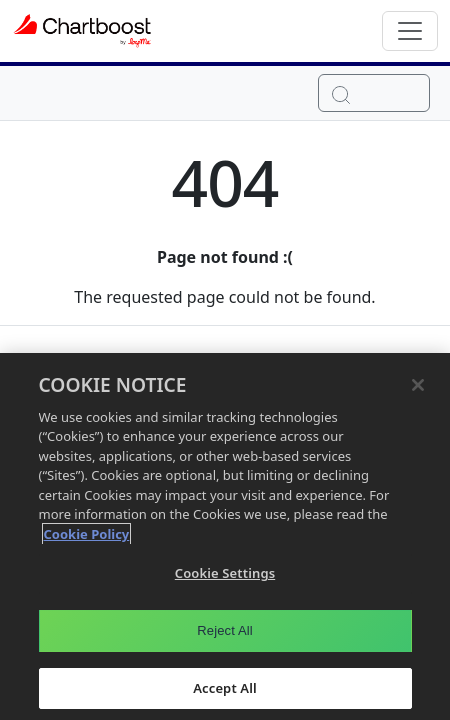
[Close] (418, 389)
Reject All (225, 634)
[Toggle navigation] (410, 31)
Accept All (225, 692)
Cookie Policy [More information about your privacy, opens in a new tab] (87, 538)
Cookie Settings (225, 577)
